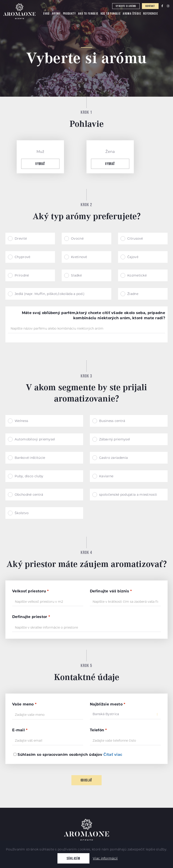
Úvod (47, 13)
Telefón (98, 730)
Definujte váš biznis (111, 591)
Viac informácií (105, 858)
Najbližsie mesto (108, 704)
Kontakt (150, 6)
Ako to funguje (88, 13)
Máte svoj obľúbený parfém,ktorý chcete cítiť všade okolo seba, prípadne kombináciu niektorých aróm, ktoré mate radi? (93, 315)
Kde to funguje (111, 13)
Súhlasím (73, 858)
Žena (110, 152)
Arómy (56, 13)
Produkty (69, 13)
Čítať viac (113, 755)
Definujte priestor (31, 617)
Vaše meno (24, 704)
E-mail (20, 730)
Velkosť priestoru (31, 591)
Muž (40, 152)
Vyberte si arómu (126, 6)
